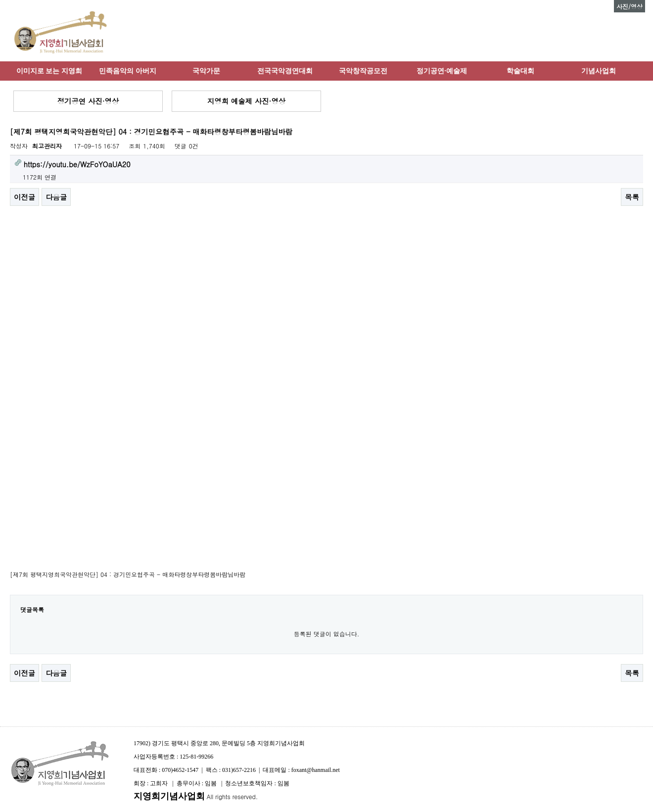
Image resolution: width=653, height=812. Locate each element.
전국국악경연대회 (285, 71)
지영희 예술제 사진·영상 (246, 101)
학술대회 (520, 71)
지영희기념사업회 (169, 796)
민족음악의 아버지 (128, 71)
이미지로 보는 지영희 (49, 71)
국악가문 (206, 71)
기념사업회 (599, 71)
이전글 (24, 197)
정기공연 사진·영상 (88, 101)
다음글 (56, 197)
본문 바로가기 (0, 0)
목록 (632, 197)
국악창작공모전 (363, 71)
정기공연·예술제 (442, 71)
